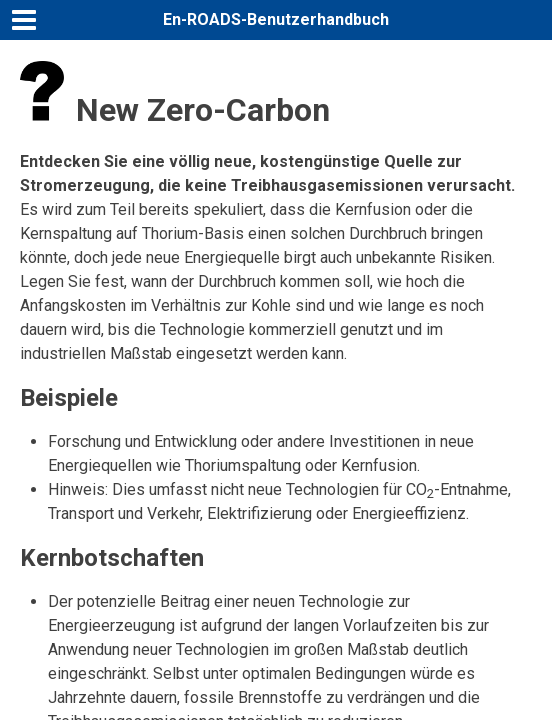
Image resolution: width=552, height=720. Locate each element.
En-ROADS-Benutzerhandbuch (276, 19)
